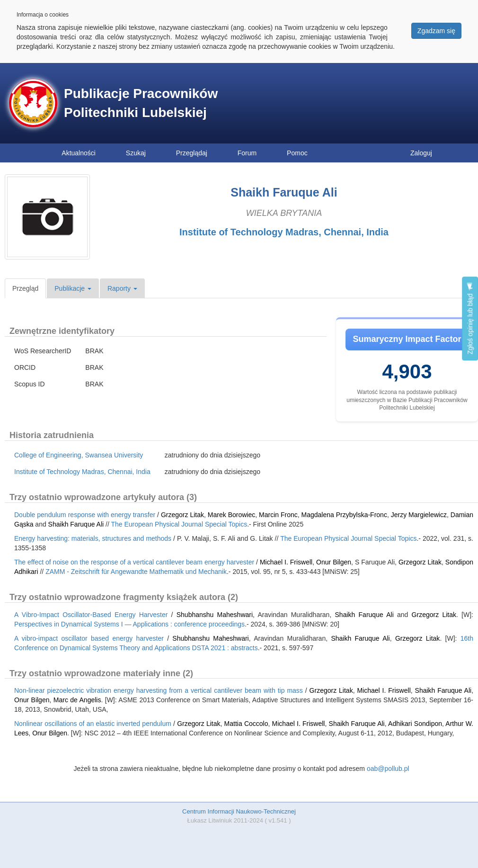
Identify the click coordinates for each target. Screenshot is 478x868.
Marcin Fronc (278, 515)
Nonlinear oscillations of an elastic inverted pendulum (93, 724)
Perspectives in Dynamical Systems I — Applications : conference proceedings (129, 624)
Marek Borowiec (231, 515)
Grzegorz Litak (182, 515)
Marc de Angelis (77, 700)
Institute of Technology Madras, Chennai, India (284, 232)
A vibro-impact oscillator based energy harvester (89, 638)
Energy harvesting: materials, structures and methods (93, 538)
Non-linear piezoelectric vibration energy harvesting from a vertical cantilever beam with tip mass (159, 690)
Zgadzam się (436, 31)
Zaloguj (421, 153)
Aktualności (79, 153)
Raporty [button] (122, 288)
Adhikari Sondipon (415, 724)
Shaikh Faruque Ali (76, 524)
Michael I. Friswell (286, 562)
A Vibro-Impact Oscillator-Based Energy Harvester (91, 615)
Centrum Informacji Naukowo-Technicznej (239, 811)
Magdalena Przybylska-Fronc (344, 515)
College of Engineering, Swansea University (79, 455)
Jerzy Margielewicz (419, 515)
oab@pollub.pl (388, 769)
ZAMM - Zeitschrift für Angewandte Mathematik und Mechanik (136, 572)
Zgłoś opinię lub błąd (470, 318)
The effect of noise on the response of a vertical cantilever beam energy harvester (134, 562)
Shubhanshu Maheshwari (215, 615)
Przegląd (25, 288)
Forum (247, 153)
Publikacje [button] (73, 288)
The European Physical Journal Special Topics (179, 524)
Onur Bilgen (334, 562)
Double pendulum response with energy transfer (85, 515)
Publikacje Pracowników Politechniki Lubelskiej (141, 103)
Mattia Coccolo (246, 724)
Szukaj (136, 153)
